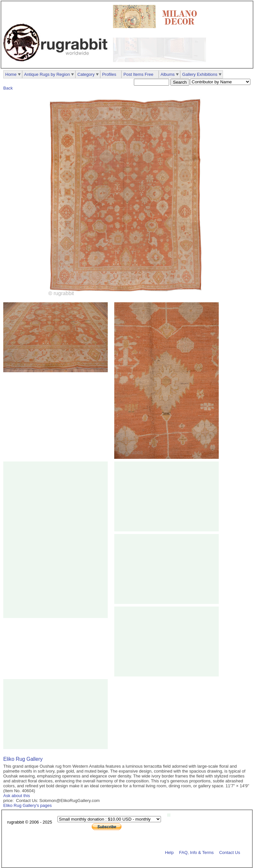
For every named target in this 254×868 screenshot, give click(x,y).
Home (11, 74)
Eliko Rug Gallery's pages (27, 805)
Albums (168, 74)
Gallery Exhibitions (200, 74)
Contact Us (230, 852)
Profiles (109, 74)
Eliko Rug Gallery (23, 759)
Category (86, 74)
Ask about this (17, 796)
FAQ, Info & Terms (197, 852)
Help (169, 852)
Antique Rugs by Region (47, 74)
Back (8, 88)
